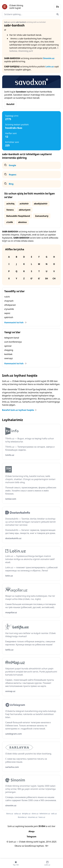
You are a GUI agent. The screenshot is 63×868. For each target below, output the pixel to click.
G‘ (39, 279)
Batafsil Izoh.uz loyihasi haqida (20, 410)
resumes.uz (33, 817)
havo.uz (42, 817)
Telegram (31, 837)
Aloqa (31, 831)
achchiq (10, 204)
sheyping (9, 350)
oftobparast (10, 305)
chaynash (9, 301)
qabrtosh (9, 317)
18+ (47, 846)
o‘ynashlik (9, 309)
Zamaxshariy (42, 216)
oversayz (8, 358)
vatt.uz (54, 814)
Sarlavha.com (29, 402)
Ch (54, 279)
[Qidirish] (58, 14)
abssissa (22, 222)
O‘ (31, 279)
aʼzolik (10, 222)
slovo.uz (35, 814)
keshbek (8, 354)
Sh (46, 279)
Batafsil (10, 104)
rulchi (7, 297)
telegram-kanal (12, 338)
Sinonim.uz (49, 58)
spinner (8, 346)
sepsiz (7, 313)
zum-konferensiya (13, 342)
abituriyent (25, 210)
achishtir (24, 204)
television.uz (45, 814)
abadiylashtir (41, 204)
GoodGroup (30, 846)
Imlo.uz (6, 402)
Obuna (18, 846)
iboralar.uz (22, 817)
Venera (10, 210)
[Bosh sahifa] (17, 7)
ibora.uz (10, 814)
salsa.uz (17, 814)
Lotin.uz (50, 67)
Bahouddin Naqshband (18, 216)
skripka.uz (26, 814)
